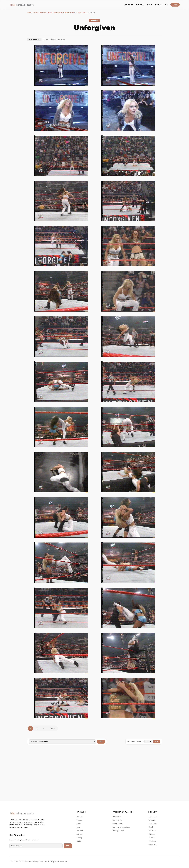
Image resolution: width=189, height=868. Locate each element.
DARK (175, 5)
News (79, 827)
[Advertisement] (94, 774)
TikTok (151, 827)
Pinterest (152, 841)
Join (68, 846)
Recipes (80, 831)
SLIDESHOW (34, 40)
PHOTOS (129, 5)
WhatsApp (153, 845)
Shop (79, 824)
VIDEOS (140, 5)
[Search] (166, 5)
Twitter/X (152, 820)
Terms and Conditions (121, 827)
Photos (79, 817)
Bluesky (152, 838)
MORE (159, 5)
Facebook (153, 824)
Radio (79, 841)
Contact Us (117, 820)
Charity (79, 838)
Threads (152, 834)
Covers (79, 834)
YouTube (152, 831)
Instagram (152, 817)
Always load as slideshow (54, 39)
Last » (52, 728)
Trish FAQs (117, 817)
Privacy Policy (118, 831)
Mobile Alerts (118, 824)
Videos (79, 820)
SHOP (149, 5)
